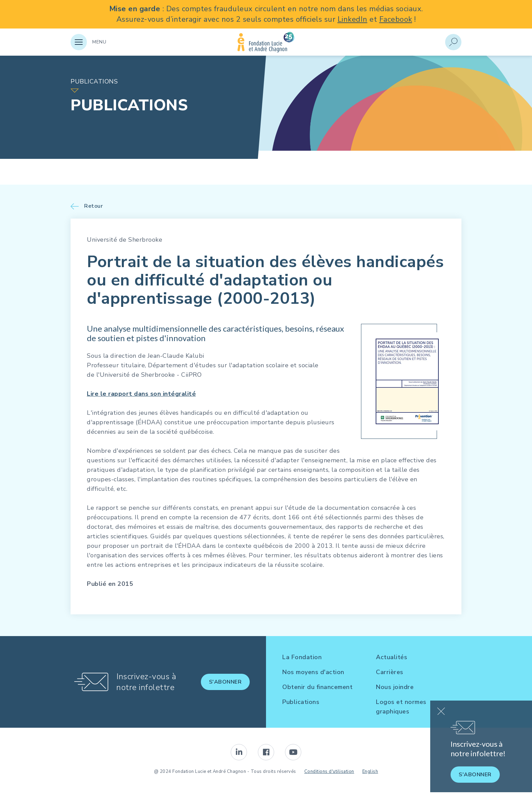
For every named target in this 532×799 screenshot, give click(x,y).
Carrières (390, 672)
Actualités (392, 657)
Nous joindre (395, 687)
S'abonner (225, 682)
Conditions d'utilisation (329, 772)
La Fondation (302, 657)
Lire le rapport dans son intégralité (141, 394)
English (370, 772)
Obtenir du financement (317, 687)
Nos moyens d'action (313, 672)
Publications (301, 702)
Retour (93, 206)
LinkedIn (353, 19)
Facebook (396, 19)
